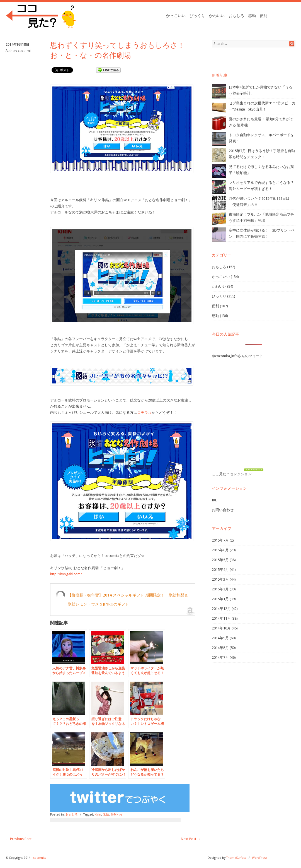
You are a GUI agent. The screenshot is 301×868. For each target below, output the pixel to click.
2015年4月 (220, 570)
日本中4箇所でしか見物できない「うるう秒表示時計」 (261, 90)
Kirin (98, 815)
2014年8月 (220, 648)
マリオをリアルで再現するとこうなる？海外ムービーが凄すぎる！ (261, 186)
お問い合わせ (223, 510)
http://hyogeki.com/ (66, 574)
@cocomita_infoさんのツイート (237, 356)
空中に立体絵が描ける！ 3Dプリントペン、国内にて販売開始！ (262, 233)
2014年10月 (221, 628)
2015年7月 (220, 540)
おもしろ (236, 16)
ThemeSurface (236, 858)
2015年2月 (220, 589)
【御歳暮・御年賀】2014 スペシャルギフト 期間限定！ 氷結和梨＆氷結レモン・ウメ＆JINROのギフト (128, 600)
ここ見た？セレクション (232, 474)
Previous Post (19, 839)
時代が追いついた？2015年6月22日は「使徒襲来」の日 (259, 202)
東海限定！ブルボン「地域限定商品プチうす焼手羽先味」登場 (261, 217)
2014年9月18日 (17, 45)
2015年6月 (220, 550)
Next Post (191, 839)
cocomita (40, 858)
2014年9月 (220, 638)
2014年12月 (221, 609)
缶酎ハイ (117, 815)
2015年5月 (220, 560)
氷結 (106, 815)
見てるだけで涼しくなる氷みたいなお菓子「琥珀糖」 (261, 170)
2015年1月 (220, 599)
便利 (264, 16)
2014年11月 (221, 618)
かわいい (217, 16)
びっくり (197, 16)
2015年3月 (220, 579)
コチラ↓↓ (144, 413)
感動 (252, 16)
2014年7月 (220, 657)
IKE (214, 500)
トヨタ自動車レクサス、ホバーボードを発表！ (261, 138)
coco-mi (24, 51)
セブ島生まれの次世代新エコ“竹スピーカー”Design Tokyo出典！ (262, 106)
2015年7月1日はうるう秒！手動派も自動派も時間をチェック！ (262, 154)
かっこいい (176, 16)
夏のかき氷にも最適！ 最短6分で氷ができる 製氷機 (261, 122)
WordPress (260, 858)
